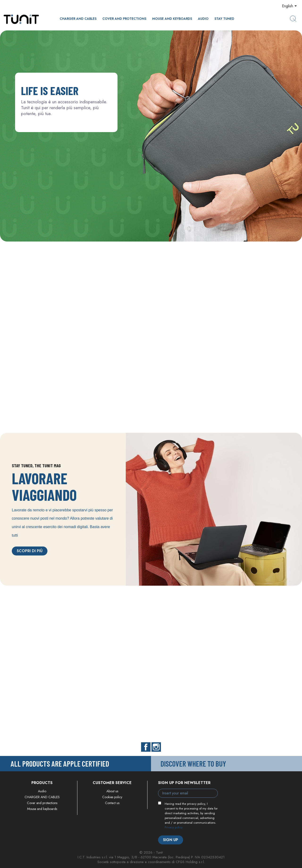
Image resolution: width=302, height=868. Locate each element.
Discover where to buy (193, 764)
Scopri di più (30, 551)
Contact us (112, 803)
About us (112, 791)
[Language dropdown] (290, 6)
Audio (203, 19)
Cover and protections (124, 19)
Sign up (171, 840)
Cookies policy (112, 797)
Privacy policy (174, 827)
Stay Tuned (224, 19)
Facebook (146, 747)
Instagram (156, 747)
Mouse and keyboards (172, 19)
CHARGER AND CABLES (78, 19)
